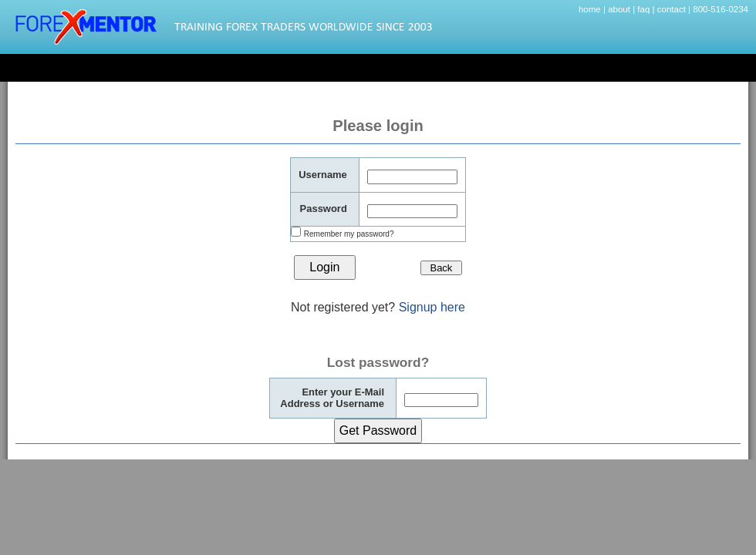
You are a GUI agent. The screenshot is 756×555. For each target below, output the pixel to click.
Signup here (432, 307)
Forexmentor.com (228, 27)
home (590, 9)
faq (643, 9)
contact (672, 9)
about (619, 9)
